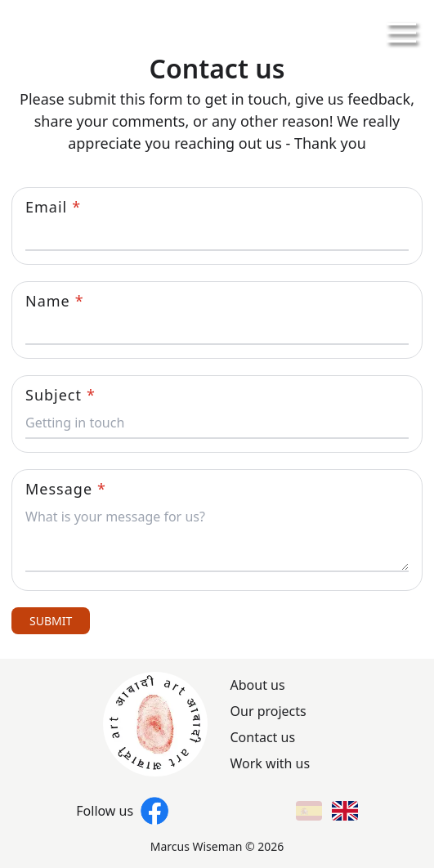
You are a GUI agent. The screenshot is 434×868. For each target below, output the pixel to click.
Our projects (268, 711)
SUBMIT (51, 621)
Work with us (271, 763)
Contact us (263, 737)
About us (258, 685)
